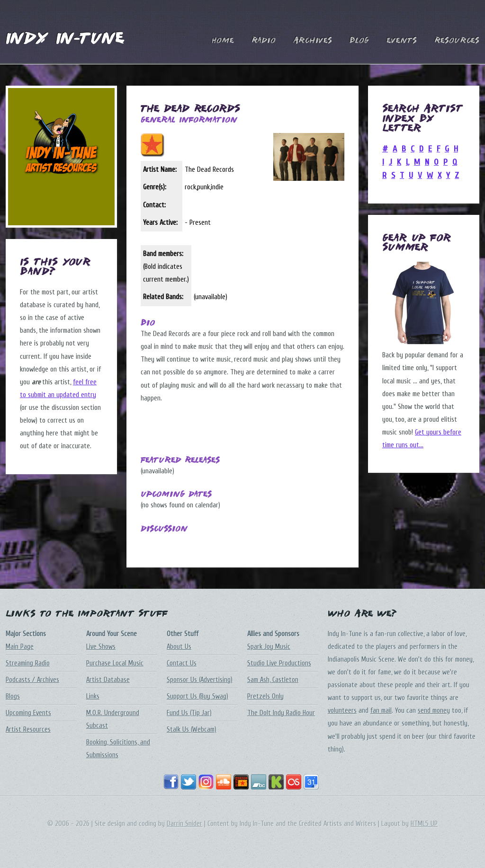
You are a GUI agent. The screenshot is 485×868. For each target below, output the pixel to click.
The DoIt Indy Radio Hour (281, 713)
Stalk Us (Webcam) (192, 730)
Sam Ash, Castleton (273, 680)
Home (223, 41)
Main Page (20, 647)
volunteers (342, 711)
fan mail (381, 711)
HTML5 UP (424, 824)
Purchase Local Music (115, 663)
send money (434, 711)
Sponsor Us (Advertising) (200, 680)
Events (402, 41)
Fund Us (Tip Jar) (189, 713)
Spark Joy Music (269, 647)
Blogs (13, 696)
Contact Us (182, 663)
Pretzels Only (265, 696)
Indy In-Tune (65, 40)
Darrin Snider (184, 824)
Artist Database (108, 680)
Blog (359, 41)
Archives (313, 41)
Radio (264, 41)
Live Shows (101, 647)
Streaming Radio (28, 663)
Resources (457, 41)
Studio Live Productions (279, 663)
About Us (179, 647)
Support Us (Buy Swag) (198, 696)
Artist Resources (28, 730)
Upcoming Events (28, 713)
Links (93, 696)
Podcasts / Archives (32, 680)
